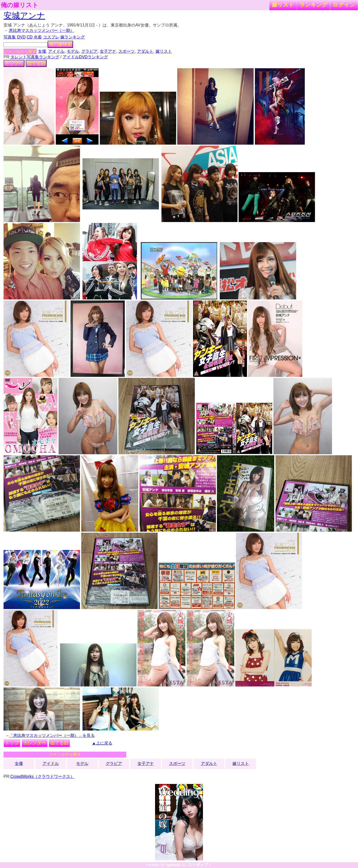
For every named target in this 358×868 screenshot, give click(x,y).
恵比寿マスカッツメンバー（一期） (42, 30)
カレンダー (35, 743)
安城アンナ (24, 16)
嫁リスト (283, 5)
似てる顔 (36, 63)
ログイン (344, 5)
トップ (12, 743)
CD (30, 37)
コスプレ (51, 37)
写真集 (10, 37)
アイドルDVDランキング (85, 57)
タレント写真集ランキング (35, 57)
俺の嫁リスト (20, 5)
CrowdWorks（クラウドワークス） (42, 776)
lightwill (173, 865)
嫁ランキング (73, 37)
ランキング (313, 5)
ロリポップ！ (200, 865)
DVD (21, 37)
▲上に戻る (102, 743)
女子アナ (108, 51)
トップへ (14, 63)
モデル (73, 51)
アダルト (145, 51)
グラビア (89, 51)
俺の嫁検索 (60, 44)
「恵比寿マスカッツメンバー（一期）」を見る (52, 735)
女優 (42, 51)
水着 (38, 37)
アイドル (56, 51)
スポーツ (127, 51)
